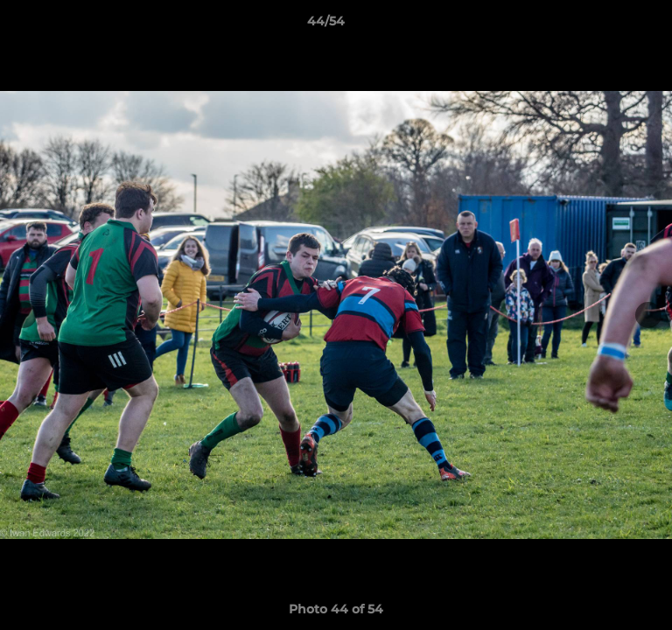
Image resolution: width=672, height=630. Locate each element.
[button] (609, 25)
